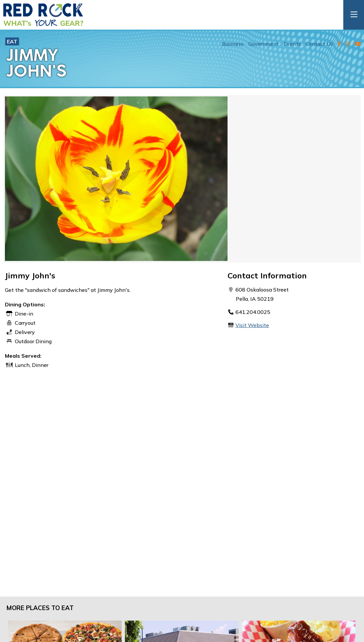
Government (264, 44)
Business (233, 44)
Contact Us (319, 44)
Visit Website (252, 325)
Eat (12, 41)
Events (292, 44)
